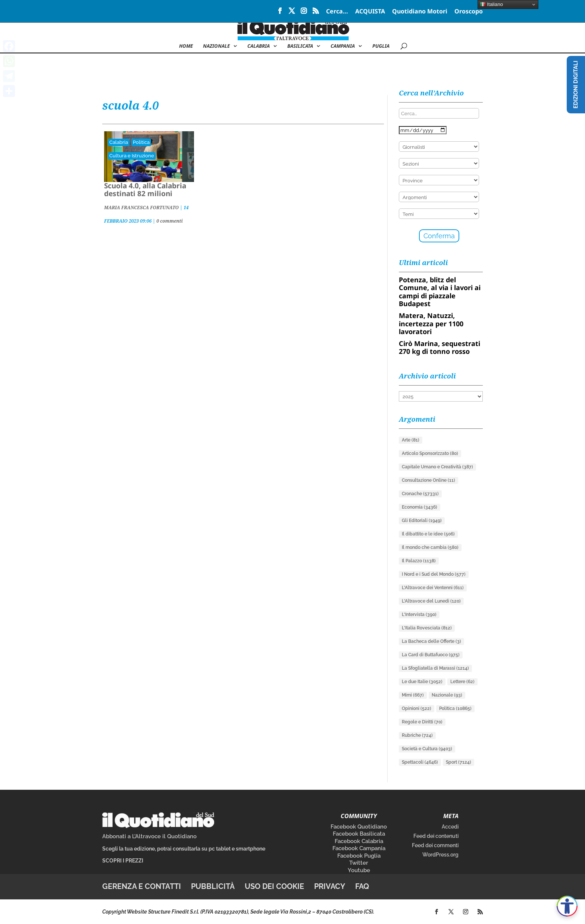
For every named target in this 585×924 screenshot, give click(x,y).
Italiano (492, 4)
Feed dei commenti (435, 845)
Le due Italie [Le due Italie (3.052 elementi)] (422, 682)
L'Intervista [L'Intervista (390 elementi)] (419, 615)
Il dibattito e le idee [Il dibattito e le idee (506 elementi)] (428, 534)
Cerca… (337, 12)
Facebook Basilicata (359, 834)
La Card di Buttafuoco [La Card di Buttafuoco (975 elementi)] (431, 655)
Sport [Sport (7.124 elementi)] (459, 762)
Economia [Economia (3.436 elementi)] (420, 507)
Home (186, 46)
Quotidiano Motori (420, 12)
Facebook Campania (359, 848)
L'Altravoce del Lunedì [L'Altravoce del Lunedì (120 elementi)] (431, 601)
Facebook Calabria (359, 841)
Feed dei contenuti (436, 836)
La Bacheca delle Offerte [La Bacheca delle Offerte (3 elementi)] (431, 641)
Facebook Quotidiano (359, 827)
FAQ (362, 886)
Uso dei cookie (274, 886)
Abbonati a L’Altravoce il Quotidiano (149, 836)
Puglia (381, 46)
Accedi (450, 827)
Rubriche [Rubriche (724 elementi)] (417, 735)
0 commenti (170, 221)
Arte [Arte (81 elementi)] (411, 440)
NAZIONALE (216, 46)
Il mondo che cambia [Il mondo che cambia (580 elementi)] (430, 547)
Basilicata (300, 46)
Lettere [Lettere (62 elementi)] (462, 682)
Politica (141, 142)
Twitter (359, 863)
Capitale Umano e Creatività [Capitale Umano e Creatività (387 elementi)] (437, 467)
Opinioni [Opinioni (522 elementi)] (417, 708)
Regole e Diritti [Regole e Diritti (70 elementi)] (422, 722)
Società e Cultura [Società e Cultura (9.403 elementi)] (427, 749)
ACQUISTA (370, 12)
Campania (343, 46)
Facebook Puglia (359, 856)
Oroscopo (469, 12)
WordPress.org (440, 855)
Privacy (330, 886)
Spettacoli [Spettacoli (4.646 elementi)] (420, 762)
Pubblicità (213, 886)
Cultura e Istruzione (132, 156)
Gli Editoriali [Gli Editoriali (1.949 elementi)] (422, 521)
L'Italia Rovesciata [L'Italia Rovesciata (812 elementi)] (427, 628)
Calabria (259, 46)
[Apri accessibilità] (567, 906)
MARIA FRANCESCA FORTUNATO (141, 208)
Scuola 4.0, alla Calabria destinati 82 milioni (145, 190)
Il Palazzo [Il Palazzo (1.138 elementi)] (419, 561)
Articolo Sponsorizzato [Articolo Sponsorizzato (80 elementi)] (430, 453)
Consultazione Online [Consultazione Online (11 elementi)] (428, 480)
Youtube (359, 870)
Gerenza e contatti (142, 886)
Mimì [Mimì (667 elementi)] (413, 695)
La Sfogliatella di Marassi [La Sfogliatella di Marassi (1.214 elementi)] (435, 668)
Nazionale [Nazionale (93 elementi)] (447, 695)
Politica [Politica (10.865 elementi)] (455, 708)
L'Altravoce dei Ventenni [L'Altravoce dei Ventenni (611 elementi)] (433, 588)
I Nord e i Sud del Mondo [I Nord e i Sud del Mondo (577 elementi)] (434, 574)
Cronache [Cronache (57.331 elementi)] (420, 494)
